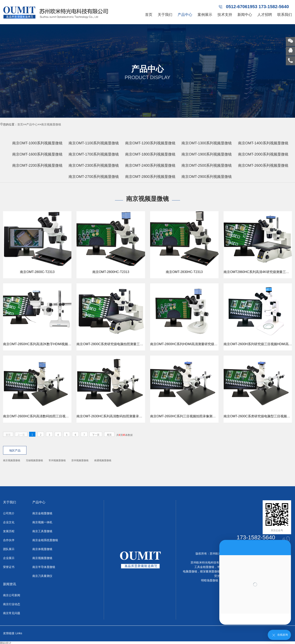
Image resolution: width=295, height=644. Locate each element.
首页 (149, 15)
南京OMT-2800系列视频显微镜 (150, 177)
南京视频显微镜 (51, 124)
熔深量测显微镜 (210, 572)
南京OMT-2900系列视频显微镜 (207, 177)
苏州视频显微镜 (80, 460)
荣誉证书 (9, 567)
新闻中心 (245, 15)
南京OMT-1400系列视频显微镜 (263, 143)
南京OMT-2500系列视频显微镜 (207, 165)
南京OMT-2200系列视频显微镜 (37, 165)
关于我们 (165, 15)
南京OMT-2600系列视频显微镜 (263, 165)
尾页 (109, 435)
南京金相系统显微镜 (45, 540)
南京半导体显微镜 (44, 567)
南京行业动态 (12, 604)
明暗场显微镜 (210, 581)
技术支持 (225, 15)
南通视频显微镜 (103, 460)
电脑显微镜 (190, 572)
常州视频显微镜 (57, 460)
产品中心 (185, 15)
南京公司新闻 (12, 595)
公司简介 (9, 513)
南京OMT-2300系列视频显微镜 (94, 165)
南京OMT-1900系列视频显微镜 (207, 154)
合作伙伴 (9, 540)
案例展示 (205, 15)
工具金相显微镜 (204, 567)
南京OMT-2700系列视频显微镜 (94, 177)
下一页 (96, 435)
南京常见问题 (12, 613)
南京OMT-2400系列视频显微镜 (150, 165)
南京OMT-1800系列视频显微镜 (150, 154)
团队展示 (9, 549)
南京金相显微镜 (42, 513)
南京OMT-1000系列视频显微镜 (37, 143)
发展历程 (9, 531)
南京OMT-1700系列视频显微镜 (94, 154)
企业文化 (9, 522)
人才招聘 (265, 15)
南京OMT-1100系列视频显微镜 (94, 143)
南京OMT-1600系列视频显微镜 (37, 154)
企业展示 (9, 558)
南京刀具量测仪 (42, 576)
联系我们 (285, 15)
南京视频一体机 (42, 522)
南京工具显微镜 (42, 531)
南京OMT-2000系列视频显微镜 (263, 154)
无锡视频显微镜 (34, 460)
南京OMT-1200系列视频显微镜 (150, 143)
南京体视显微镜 (42, 549)
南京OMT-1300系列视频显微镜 (207, 143)
